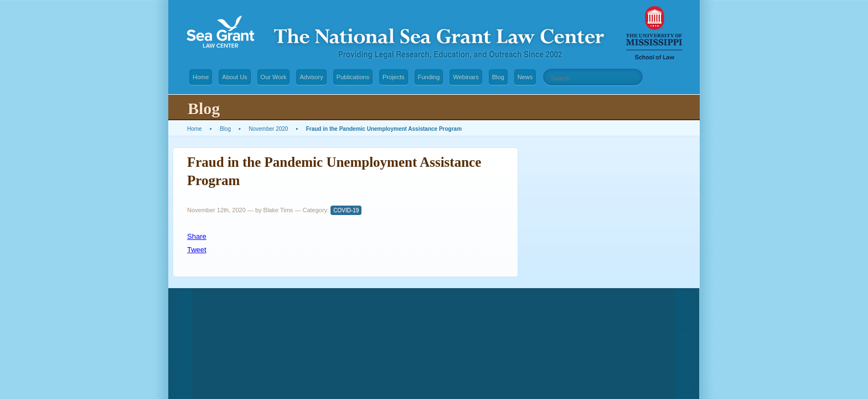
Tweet (197, 250)
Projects (394, 77)
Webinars (466, 77)
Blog (498, 77)
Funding (429, 77)
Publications (353, 77)
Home (201, 77)
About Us (234, 77)
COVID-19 (346, 210)
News (525, 77)
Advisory (311, 77)
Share (197, 236)
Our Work (274, 77)
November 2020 (268, 129)
